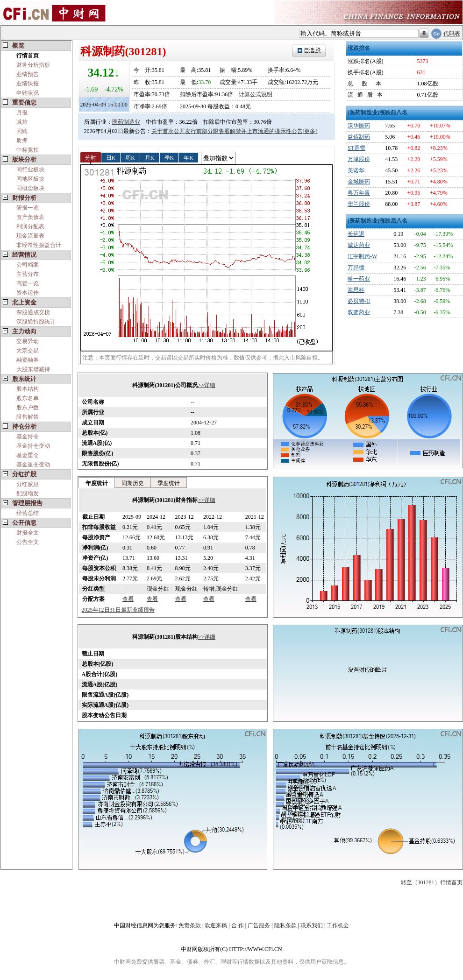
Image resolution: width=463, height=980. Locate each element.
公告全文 (28, 542)
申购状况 (28, 93)
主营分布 (28, 274)
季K (169, 157)
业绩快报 (28, 84)
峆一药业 (359, 279)
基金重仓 (28, 455)
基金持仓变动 (33, 446)
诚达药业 (359, 245)
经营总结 (28, 513)
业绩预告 (28, 74)
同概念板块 (30, 188)
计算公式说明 (256, 94)
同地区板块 (30, 179)
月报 (22, 113)
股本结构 (28, 389)
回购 (22, 131)
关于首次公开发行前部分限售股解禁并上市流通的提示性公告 (227, 131)
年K (189, 157)
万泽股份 (359, 159)
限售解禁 (28, 417)
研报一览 (28, 208)
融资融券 (28, 360)
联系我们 (312, 925)
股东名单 (28, 398)
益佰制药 (359, 137)
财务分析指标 (33, 65)
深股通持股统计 (36, 322)
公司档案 (28, 265)
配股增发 (28, 494)
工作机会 (338, 925)
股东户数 (28, 408)
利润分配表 (30, 226)
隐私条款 (285, 925)
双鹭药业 (359, 312)
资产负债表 (30, 217)
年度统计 (97, 483)
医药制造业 (126, 122)
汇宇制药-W (362, 256)
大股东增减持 (33, 369)
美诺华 (356, 170)
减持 (22, 122)
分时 (91, 157)
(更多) (310, 131)
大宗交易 (28, 351)
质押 (22, 141)
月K (150, 157)
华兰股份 (359, 204)
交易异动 (28, 341)
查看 (128, 599)
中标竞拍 (28, 150)
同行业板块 (30, 169)
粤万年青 (359, 193)
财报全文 (28, 533)
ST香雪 (356, 148)
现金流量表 (30, 236)
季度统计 (169, 483)
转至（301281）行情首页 (432, 882)
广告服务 (259, 925)
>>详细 (207, 385)
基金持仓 (28, 437)
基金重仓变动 (33, 465)
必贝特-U (359, 301)
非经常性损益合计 (39, 245)
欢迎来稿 (216, 925)
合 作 (238, 925)
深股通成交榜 (33, 312)
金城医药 (359, 182)
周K (130, 157)
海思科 (356, 290)
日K (111, 157)
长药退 (356, 234)
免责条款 (190, 925)
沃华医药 (359, 126)
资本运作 (28, 293)
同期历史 (133, 483)
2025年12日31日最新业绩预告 (118, 610)
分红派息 (28, 484)
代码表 (452, 34)
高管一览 (28, 283)
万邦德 (356, 268)
